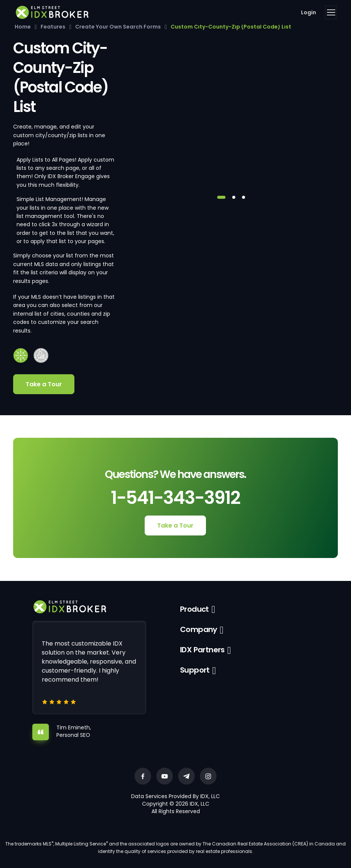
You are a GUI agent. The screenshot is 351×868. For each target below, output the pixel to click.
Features (53, 27)
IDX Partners (202, 650)
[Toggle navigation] (331, 12)
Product (194, 609)
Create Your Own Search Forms (118, 27)
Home (23, 27)
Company (199, 629)
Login (309, 12)
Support (195, 670)
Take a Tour (44, 384)
